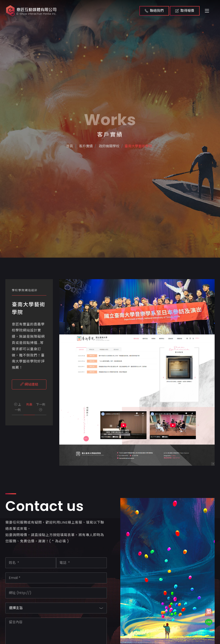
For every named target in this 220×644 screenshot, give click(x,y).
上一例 (18, 407)
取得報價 (185, 11)
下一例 (41, 407)
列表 (29, 404)
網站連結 (29, 384)
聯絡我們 (154, 11)
